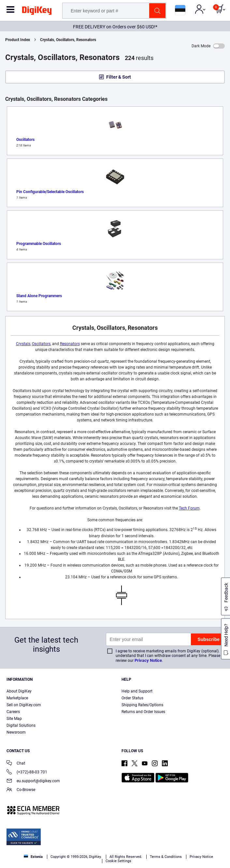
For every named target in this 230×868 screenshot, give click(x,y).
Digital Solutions (21, 725)
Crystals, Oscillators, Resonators (68, 40)
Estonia (33, 857)
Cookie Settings (118, 861)
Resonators (70, 344)
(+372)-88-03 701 (27, 773)
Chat (16, 764)
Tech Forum (189, 508)
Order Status (132, 698)
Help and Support (137, 691)
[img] (37, 12)
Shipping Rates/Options (142, 705)
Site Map (14, 719)
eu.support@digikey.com (33, 781)
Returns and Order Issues (143, 712)
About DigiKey (19, 691)
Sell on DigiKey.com (24, 705)
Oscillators (41, 344)
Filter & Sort (119, 77)
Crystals (23, 344)
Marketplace (17, 698)
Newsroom (16, 732)
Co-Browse (21, 790)
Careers (13, 712)
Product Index (18, 40)
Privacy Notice (148, 660)
